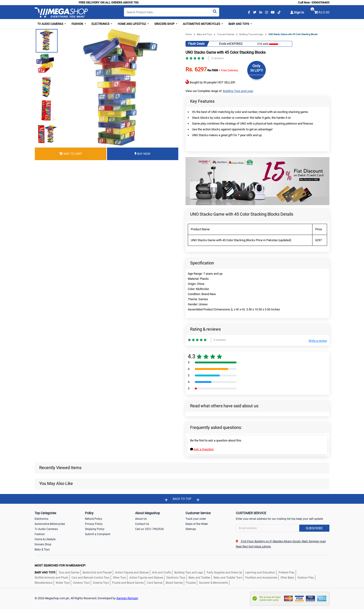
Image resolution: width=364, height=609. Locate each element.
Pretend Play (287, 573)
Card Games (155, 583)
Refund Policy (94, 519)
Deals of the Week (197, 524)
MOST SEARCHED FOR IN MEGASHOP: (60, 565)
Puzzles (191, 583)
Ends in (224, 44)
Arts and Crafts (162, 573)
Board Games (174, 583)
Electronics (41, 519)
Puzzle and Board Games (128, 583)
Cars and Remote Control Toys (91, 578)
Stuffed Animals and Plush (51, 578)
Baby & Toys (42, 550)
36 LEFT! (257, 70)
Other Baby (287, 578)
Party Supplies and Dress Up (224, 573)
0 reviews (218, 58)
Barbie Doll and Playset (97, 573)
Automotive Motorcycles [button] (202, 24)
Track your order (196, 519)
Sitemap (191, 529)
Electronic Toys (176, 578)
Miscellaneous (44, 583)
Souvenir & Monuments (213, 583)
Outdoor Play (306, 578)
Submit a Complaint (98, 534)
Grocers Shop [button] (165, 24)
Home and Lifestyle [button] (132, 24)
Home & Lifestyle (45, 539)
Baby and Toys (204, 34)
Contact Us (142, 524)
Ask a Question (202, 449)
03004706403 (320, 2)
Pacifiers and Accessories (261, 578)
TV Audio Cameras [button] (51, 24)
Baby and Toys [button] (239, 24)
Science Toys (101, 583)
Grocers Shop (43, 544)
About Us (141, 519)
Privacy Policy (94, 524)
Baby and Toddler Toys (228, 578)
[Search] (172, 12)
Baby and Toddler (199, 578)
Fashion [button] (78, 24)
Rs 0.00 (324, 12)
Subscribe (314, 528)
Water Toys (63, 583)
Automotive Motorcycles (50, 524)
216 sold (263, 44)
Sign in (297, 12)
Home (189, 34)
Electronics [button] (101, 24)
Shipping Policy (95, 529)
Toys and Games (226, 34)
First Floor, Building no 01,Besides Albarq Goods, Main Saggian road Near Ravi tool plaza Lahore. (281, 544)
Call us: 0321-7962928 (149, 529)
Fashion (40, 534)
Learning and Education (260, 573)
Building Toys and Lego (251, 34)
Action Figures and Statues (132, 573)
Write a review (318, 341)
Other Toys (119, 578)
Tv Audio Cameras (46, 529)
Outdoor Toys (81, 583)
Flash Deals (196, 44)
